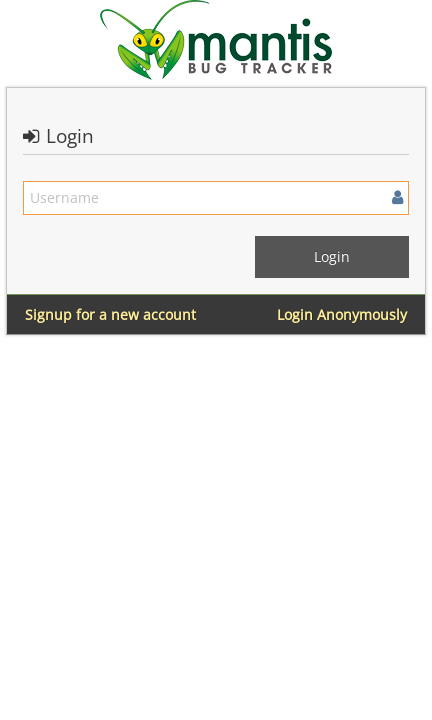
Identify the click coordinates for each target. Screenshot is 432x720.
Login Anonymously (342, 314)
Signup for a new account (110, 314)
